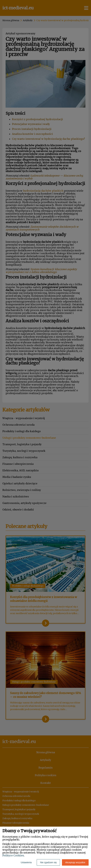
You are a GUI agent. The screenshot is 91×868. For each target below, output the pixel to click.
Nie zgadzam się (48, 862)
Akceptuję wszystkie (75, 862)
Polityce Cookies (13, 855)
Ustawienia (26, 862)
